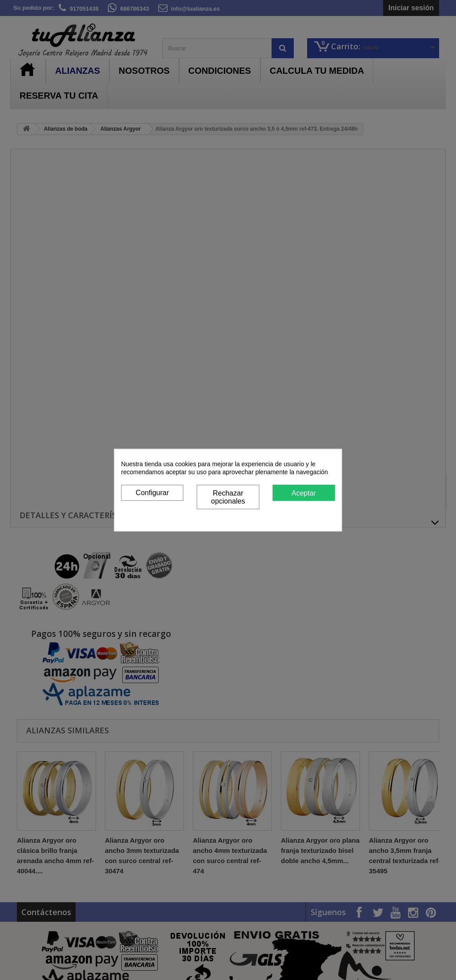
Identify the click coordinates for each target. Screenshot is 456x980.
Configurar (152, 492)
